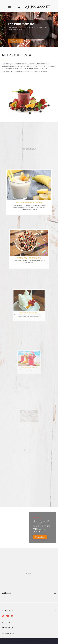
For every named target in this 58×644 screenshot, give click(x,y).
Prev (1, 30)
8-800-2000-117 (39, 7)
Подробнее (40, 537)
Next (57, 30)
